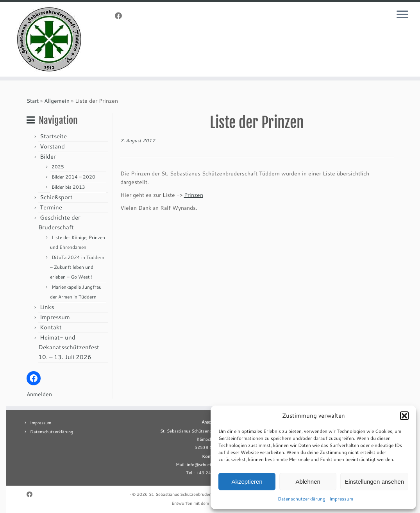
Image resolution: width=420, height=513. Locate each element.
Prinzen (194, 195)
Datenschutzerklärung (302, 499)
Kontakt (51, 327)
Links (47, 307)
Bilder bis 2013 (68, 187)
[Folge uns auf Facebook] (121, 16)
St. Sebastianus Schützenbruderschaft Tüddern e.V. (199, 494)
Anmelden (39, 394)
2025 (58, 167)
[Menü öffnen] (404, 15)
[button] (404, 416)
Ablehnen (308, 482)
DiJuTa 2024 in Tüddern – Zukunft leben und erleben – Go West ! (77, 267)
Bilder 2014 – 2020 (73, 177)
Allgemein (57, 101)
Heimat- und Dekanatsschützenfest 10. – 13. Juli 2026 (69, 347)
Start (33, 101)
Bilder (48, 156)
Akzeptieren (247, 482)
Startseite (53, 136)
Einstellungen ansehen (374, 482)
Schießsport (56, 197)
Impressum (341, 499)
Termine (51, 207)
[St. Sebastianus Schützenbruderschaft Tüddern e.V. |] (49, 39)
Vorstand (52, 146)
